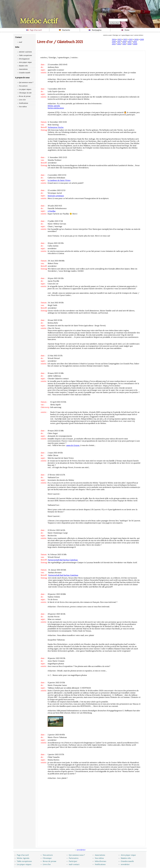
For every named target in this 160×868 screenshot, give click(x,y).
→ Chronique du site (24, 93)
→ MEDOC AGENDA (24, 52)
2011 (124, 44)
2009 (135, 44)
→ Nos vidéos (22, 107)
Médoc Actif (39, 21)
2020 (136, 39)
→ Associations (22, 69)
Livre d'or (47, 864)
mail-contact (74, 864)
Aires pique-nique (128, 855)
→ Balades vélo (22, 66)
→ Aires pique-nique (24, 62)
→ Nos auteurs (22, 86)
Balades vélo (126, 858)
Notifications (100, 864)
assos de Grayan (73, 445)
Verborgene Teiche (56, 127)
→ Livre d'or (21, 100)
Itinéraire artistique (56, 196)
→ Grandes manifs (23, 73)
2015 (130, 42)
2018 (114, 42)
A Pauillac (52, 211)
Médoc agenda (54, 106)
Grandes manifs (127, 861)
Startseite (65, 30)
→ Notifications (22, 103)
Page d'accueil (34, 30)
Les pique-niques (24, 864)
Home (125, 30)
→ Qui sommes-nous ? (25, 82)
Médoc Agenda (23, 858)
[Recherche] (118, 20)
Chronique (47, 858)
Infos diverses (100, 861)
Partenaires (74, 858)
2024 (114, 39)
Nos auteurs (48, 855)
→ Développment (23, 59)
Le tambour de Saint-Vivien (59, 180)
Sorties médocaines (56, 108)
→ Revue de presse (24, 96)
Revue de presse (50, 861)
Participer (73, 861)
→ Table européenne (24, 55)
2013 (114, 44)
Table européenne (24, 861)
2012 (119, 44)
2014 (135, 42)
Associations (100, 855)
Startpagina (95, 30)
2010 (129, 44)
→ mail (19, 42)
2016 (124, 42)
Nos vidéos (99, 858)
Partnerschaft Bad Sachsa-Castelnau (63, 560)
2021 (131, 39)
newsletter (125, 864)
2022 (125, 39)
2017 (119, 42)
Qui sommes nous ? (77, 855)
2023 (120, 39)
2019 (142, 39)
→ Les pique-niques (24, 89)
